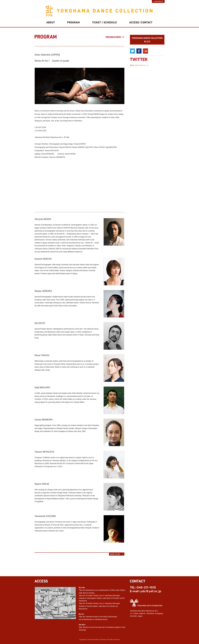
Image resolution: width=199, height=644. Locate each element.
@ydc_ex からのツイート (139, 65)
